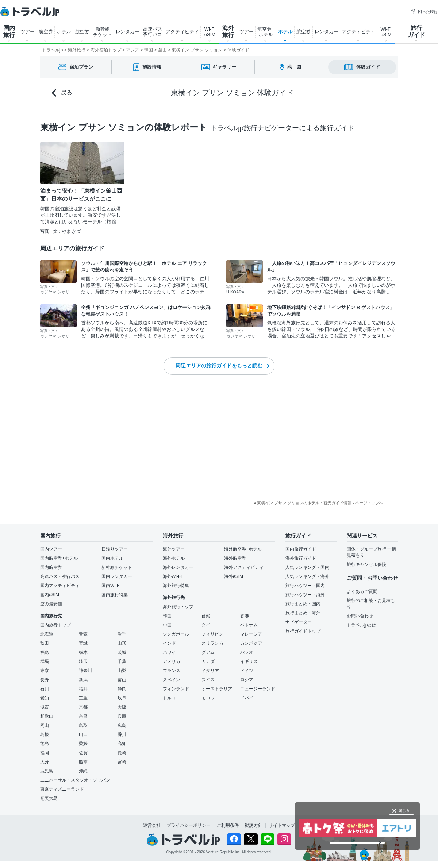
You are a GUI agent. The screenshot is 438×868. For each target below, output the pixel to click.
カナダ (208, 661)
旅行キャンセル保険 (366, 564)
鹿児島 (47, 771)
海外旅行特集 (176, 586)
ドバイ (247, 698)
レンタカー (128, 32)
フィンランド (176, 689)
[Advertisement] (86, 439)
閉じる (404, 811)
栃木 (83, 652)
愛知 (45, 698)
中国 (167, 625)
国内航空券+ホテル (59, 558)
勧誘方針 (254, 825)
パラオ (247, 652)
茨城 (122, 652)
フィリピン (212, 634)
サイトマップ (282, 825)
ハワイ (169, 652)
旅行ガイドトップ (303, 631)
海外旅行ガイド (301, 558)
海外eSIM (234, 576)
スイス (208, 680)
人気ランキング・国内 (307, 567)
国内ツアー (51, 549)
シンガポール (176, 634)
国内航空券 (51, 567)
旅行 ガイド (416, 31)
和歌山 (47, 716)
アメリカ (172, 661)
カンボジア (251, 643)
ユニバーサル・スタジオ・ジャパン (75, 780)
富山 (122, 680)
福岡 (45, 753)
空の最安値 (51, 604)
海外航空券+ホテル (243, 549)
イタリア (210, 671)
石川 (45, 689)
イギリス (249, 661)
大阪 (122, 707)
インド (169, 643)
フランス (172, 671)
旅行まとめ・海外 (303, 613)
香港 (245, 616)
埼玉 (83, 661)
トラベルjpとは (362, 625)
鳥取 (83, 725)
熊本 (83, 762)
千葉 (122, 661)
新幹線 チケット (103, 32)
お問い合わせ (360, 616)
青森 (83, 634)
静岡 (122, 689)
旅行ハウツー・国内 (305, 586)
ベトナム (249, 625)
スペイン (172, 680)
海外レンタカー (178, 567)
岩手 (122, 634)
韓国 (167, 616)
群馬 (45, 661)
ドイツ (247, 671)
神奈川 (85, 671)
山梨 (122, 671)
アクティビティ (182, 32)
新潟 (83, 680)
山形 (122, 643)
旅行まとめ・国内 (303, 604)
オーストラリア (217, 689)
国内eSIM (50, 595)
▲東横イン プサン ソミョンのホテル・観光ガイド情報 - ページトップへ (318, 503)
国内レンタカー (117, 576)
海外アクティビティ (244, 567)
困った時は (424, 12)
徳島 (45, 744)
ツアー (28, 32)
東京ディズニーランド (62, 789)
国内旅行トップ (55, 625)
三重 (83, 698)
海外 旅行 (228, 31)
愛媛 (83, 744)
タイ (206, 625)
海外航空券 (235, 558)
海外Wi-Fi (172, 576)
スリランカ (212, 643)
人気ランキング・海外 (307, 576)
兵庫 (122, 716)
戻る (62, 93)
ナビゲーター (299, 622)
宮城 (83, 643)
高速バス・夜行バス (60, 576)
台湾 (206, 616)
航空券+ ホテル (266, 32)
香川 (122, 734)
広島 (122, 725)
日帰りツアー (115, 549)
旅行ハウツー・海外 (305, 595)
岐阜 (122, 698)
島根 (45, 734)
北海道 (47, 634)
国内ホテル (112, 558)
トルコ (169, 698)
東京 (45, 671)
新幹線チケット (117, 567)
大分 (45, 762)
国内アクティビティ (60, 586)
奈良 (83, 716)
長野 (45, 680)
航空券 (46, 32)
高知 (122, 744)
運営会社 (152, 825)
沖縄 (83, 771)
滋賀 (45, 707)
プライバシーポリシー (189, 825)
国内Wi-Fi (111, 586)
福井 (83, 689)
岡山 (45, 725)
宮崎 (122, 762)
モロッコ (210, 698)
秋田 (45, 643)
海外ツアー (174, 549)
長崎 (122, 753)
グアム (208, 652)
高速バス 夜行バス (153, 32)
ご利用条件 (228, 825)
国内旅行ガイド (301, 549)
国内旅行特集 (115, 595)
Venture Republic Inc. (224, 852)
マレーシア (251, 634)
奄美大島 (49, 798)
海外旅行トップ (178, 607)
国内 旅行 (9, 31)
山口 (83, 734)
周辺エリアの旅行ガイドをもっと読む (222, 366)
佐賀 (83, 753)
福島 (45, 652)
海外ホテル (174, 558)
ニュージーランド (258, 689)
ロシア (247, 680)
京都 (83, 707)
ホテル (64, 32)
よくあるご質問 (362, 591)
